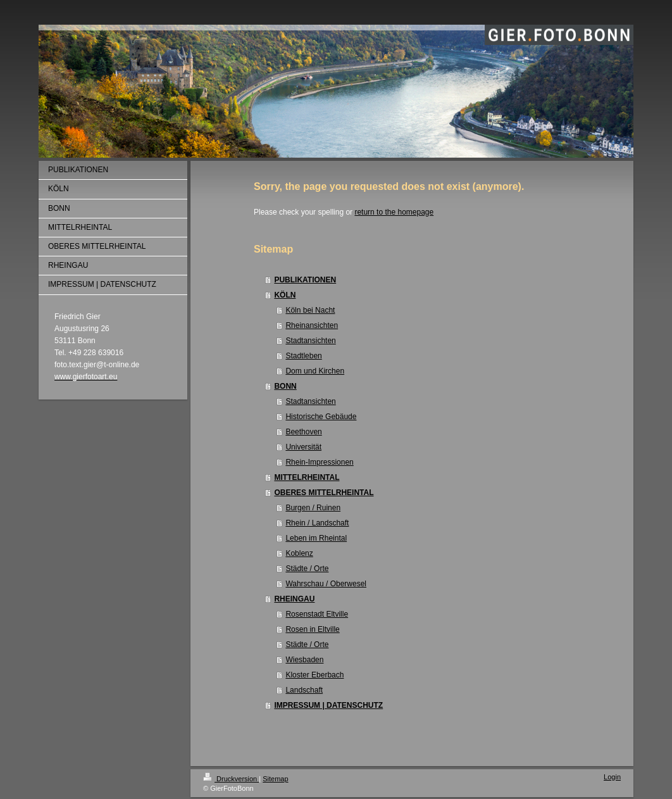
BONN (285, 386)
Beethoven (303, 432)
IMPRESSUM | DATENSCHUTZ (328, 705)
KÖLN (285, 295)
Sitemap (275, 779)
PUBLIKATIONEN (305, 280)
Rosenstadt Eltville (317, 614)
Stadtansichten (310, 341)
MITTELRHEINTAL (307, 477)
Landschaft (304, 690)
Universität (303, 447)
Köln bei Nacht (310, 310)
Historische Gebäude (321, 417)
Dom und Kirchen (315, 371)
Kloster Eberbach (314, 675)
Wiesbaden (304, 660)
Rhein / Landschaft (317, 523)
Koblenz (299, 553)
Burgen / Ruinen (313, 508)
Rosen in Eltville (312, 629)
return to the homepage (394, 212)
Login (612, 777)
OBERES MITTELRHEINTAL (324, 493)
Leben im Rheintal (316, 538)
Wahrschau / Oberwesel (326, 584)
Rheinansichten (312, 325)
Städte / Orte (307, 569)
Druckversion (231, 779)
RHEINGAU (294, 599)
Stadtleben (303, 356)
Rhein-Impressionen (319, 462)
